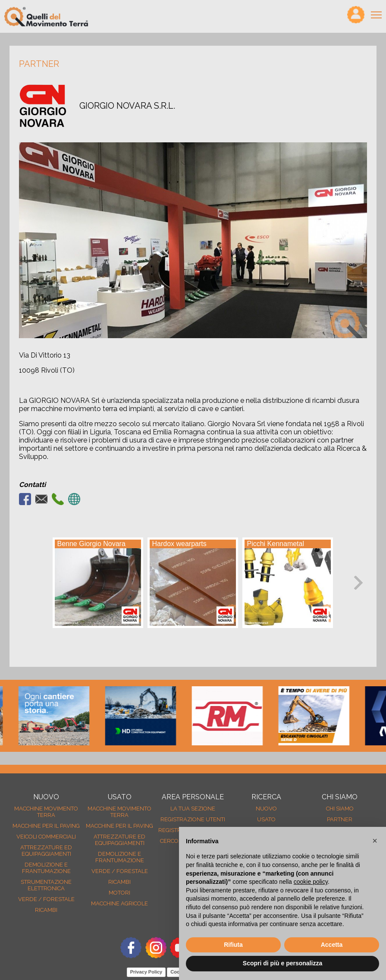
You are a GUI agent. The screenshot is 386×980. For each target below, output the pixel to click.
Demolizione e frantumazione (46, 868)
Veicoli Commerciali (46, 837)
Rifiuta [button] (233, 945)
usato (266, 819)
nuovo (266, 809)
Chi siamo (340, 809)
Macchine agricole (119, 903)
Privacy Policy (146, 972)
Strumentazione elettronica (46, 885)
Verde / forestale (46, 899)
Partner (340, 819)
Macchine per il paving (46, 826)
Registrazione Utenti (193, 819)
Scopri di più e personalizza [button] (282, 963)
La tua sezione (193, 809)
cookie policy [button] (311, 882)
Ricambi (46, 910)
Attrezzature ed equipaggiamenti (46, 851)
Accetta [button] (332, 945)
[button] (375, 841)
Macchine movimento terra (46, 812)
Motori (119, 893)
